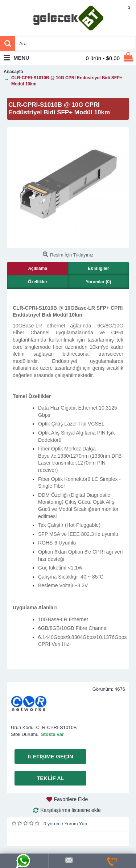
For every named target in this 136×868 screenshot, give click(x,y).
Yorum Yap (76, 824)
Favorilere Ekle (71, 799)
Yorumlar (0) (98, 282)
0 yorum (52, 824)
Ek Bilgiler (98, 268)
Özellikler (38, 282)
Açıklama (38, 268)
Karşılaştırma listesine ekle (71, 810)
